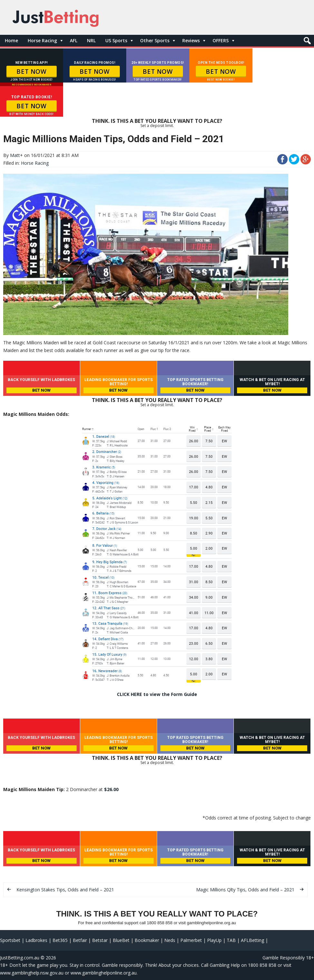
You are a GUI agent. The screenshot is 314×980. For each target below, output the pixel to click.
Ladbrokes (36, 940)
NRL (91, 40)
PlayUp (214, 940)
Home (11, 40)
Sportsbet (10, 940)
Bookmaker (147, 940)
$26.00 (111, 789)
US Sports (116, 40)
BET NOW (31, 72)
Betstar (100, 940)
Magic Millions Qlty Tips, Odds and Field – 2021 (245, 890)
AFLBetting (252, 940)
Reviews (191, 40)
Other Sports (155, 40)
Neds (170, 940)
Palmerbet (191, 940)
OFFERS (221, 40)
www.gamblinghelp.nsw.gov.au (32, 973)
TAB (231, 940)
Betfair (80, 940)
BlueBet (121, 940)
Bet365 (60, 940)
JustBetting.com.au (20, 958)
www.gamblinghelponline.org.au (104, 973)
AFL (74, 40)
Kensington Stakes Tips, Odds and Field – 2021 (65, 890)
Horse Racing (42, 40)
